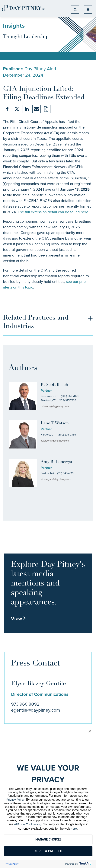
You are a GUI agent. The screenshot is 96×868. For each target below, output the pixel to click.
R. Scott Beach (54, 385)
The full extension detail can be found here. (53, 212)
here (74, 829)
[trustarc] (85, 864)
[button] (90, 731)
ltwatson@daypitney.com (55, 441)
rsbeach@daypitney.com (55, 406)
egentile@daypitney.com (35, 710)
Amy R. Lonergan (57, 462)
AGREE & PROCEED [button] (48, 851)
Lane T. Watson (55, 423)
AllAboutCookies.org (28, 824)
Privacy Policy (15, 800)
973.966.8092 (25, 704)
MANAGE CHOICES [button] (48, 839)
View (18, 618)
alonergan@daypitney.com (56, 479)
